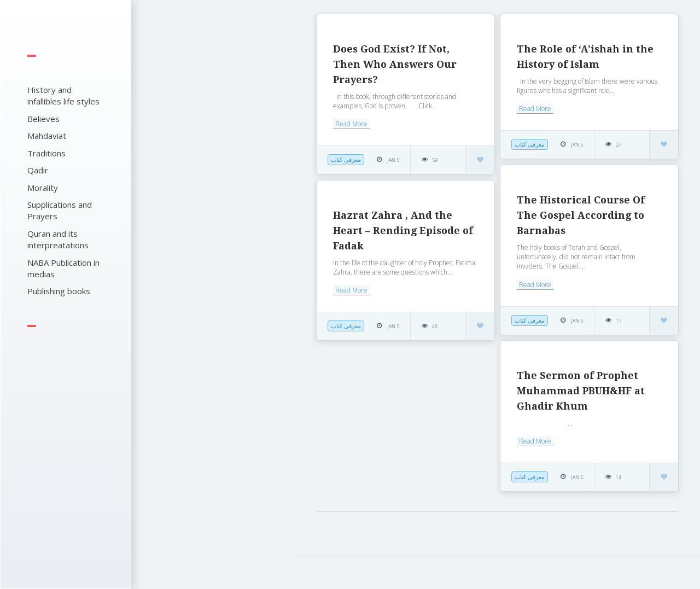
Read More (351, 124)
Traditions (46, 153)
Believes (43, 119)
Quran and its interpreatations (58, 239)
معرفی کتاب (346, 159)
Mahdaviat (47, 136)
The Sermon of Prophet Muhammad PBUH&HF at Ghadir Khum (581, 391)
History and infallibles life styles (63, 95)
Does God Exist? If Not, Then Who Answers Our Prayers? (395, 64)
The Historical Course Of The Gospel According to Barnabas (581, 215)
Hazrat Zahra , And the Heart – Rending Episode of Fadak (403, 231)
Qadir (38, 170)
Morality (43, 188)
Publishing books (59, 291)
